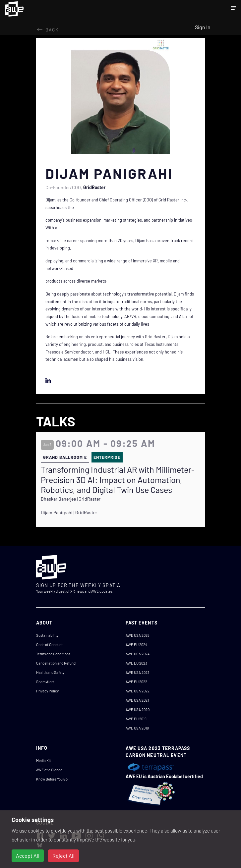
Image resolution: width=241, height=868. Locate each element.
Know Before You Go (52, 779)
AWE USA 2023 (138, 672)
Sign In (203, 27)
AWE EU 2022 (136, 682)
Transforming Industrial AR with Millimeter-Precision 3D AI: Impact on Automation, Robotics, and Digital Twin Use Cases (118, 479)
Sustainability (47, 635)
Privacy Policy (47, 691)
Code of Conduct (49, 645)
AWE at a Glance (49, 770)
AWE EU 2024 (136, 645)
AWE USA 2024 (138, 654)
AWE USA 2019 (137, 728)
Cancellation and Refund (56, 663)
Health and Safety (50, 672)
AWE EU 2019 (136, 719)
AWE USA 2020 (138, 709)
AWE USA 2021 (137, 700)
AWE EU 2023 (136, 663)
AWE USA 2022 (138, 691)
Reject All (63, 856)
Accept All (28, 856)
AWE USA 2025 (138, 635)
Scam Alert (45, 682)
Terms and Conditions (53, 654)
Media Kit (44, 760)
